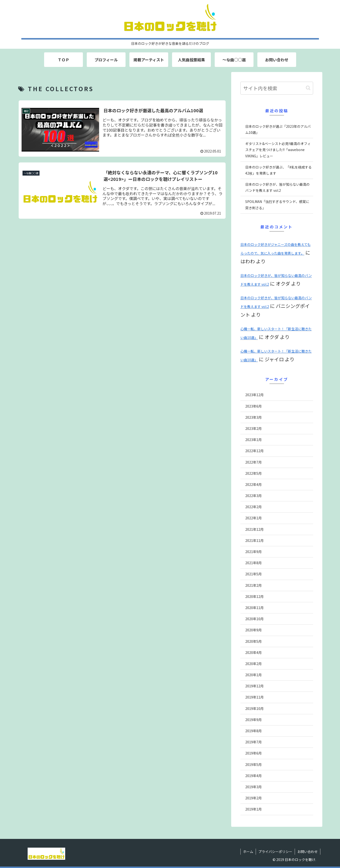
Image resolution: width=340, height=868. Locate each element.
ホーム (248, 852)
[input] (277, 88)
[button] (308, 88)
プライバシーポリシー (275, 852)
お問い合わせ (308, 852)
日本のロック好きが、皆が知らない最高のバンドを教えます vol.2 (277, 187)
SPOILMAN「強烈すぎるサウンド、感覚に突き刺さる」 (277, 205)
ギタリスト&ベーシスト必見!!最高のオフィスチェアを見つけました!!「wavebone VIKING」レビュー (278, 150)
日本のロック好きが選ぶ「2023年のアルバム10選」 (278, 129)
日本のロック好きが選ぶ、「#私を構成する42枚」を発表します (278, 170)
